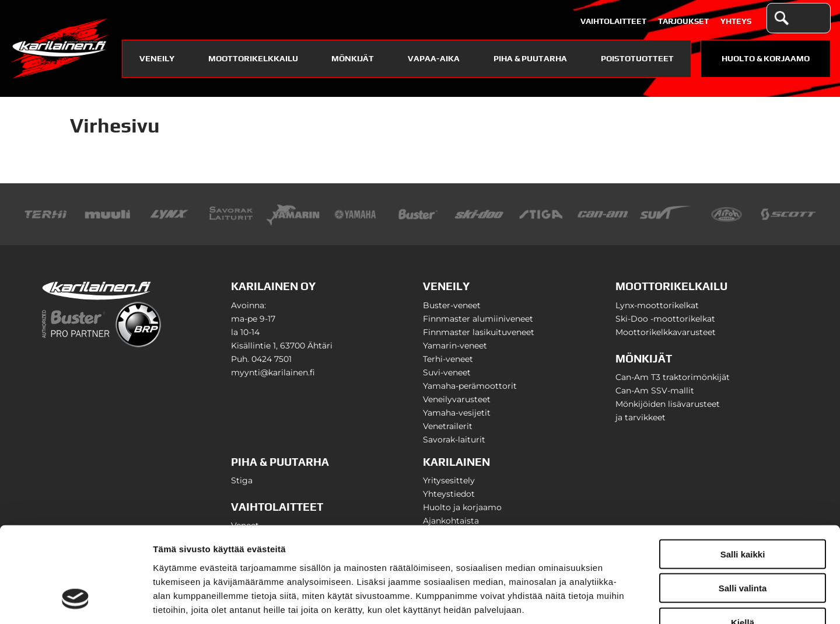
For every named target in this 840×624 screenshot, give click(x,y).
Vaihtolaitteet (613, 21)
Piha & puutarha (530, 58)
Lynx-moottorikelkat (657, 305)
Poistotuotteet (637, 58)
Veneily (157, 58)
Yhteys (736, 21)
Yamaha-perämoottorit (470, 386)
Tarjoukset (683, 21)
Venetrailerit (448, 426)
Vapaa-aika (434, 58)
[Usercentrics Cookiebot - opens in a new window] (76, 601)
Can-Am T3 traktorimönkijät (673, 377)
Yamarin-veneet (455, 346)
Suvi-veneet (447, 372)
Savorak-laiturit (454, 440)
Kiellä (743, 538)
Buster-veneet (452, 305)
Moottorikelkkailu (253, 58)
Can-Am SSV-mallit (655, 391)
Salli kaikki (743, 470)
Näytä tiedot (624, 601)
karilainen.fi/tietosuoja (251, 554)
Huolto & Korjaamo (766, 58)
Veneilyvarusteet (457, 399)
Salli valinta (743, 505)
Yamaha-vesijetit (457, 413)
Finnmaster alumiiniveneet (478, 319)
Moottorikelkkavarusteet (666, 332)
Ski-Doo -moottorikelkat (665, 319)
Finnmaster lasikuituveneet (479, 332)
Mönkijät (353, 58)
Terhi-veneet (448, 359)
